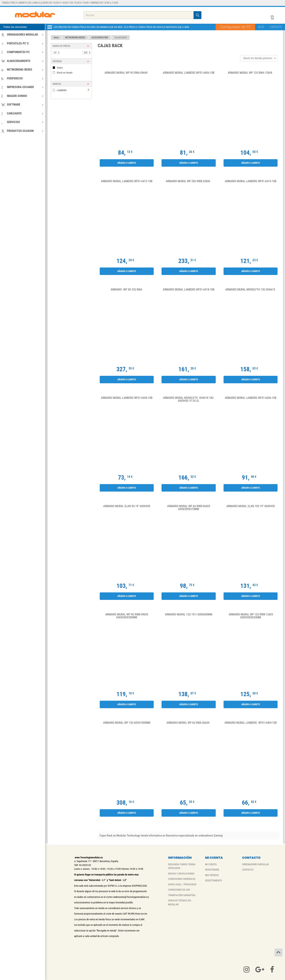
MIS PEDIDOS (212, 875)
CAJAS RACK (121, 38)
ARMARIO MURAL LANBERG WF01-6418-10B (189, 290)
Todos (60, 68)
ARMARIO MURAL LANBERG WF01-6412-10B (127, 181)
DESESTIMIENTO (214, 880)
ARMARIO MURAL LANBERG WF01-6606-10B (250, 398)
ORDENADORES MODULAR (22, 35)
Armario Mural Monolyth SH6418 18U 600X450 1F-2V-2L (189, 399)
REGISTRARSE (212, 870)
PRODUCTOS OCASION (22, 131)
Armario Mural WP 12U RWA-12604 (251, 73)
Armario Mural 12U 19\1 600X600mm (189, 615)
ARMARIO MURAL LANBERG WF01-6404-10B (251, 723)
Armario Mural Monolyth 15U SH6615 (251, 290)
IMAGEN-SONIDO (22, 96)
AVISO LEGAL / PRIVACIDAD (182, 884)
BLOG (261, 27)
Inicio (56, 38)
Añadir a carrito (127, 163)
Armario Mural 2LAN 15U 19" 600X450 (251, 506)
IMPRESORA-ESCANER (22, 87)
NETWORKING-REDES (22, 70)
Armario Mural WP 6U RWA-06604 (189, 723)
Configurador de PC (235, 27)
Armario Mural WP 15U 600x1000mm (127, 723)
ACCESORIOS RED (100, 38)
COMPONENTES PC (22, 52)
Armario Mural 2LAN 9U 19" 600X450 (127, 506)
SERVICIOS (22, 122)
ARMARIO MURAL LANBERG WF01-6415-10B (250, 181)
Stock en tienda (65, 73)
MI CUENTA (211, 864)
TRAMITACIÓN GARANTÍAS (182, 895)
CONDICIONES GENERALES (182, 879)
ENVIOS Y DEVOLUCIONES (181, 874)
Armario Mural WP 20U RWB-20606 (189, 181)
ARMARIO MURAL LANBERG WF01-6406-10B (189, 73)
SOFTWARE (22, 105)
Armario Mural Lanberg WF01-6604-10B (127, 398)
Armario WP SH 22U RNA (127, 290)
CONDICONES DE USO (179, 890)
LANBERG (73, 90)
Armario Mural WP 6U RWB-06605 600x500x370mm (189, 508)
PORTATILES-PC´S (22, 43)
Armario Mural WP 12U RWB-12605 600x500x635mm (251, 616)
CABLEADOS (22, 113)
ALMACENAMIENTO (22, 61)
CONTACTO (276, 27)
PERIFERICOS (22, 78)
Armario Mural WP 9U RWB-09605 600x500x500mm (127, 616)
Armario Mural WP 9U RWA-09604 (127, 73)
